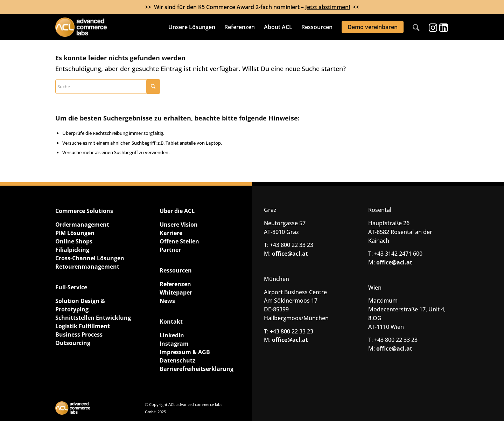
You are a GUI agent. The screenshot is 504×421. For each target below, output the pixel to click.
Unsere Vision (179, 225)
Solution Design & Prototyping (80, 305)
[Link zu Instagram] (433, 27)
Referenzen (175, 284)
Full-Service (71, 287)
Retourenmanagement (87, 267)
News (167, 301)
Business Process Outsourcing (79, 339)
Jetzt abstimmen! (328, 7)
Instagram (174, 344)
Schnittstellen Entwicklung (93, 318)
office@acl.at (290, 254)
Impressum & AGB (185, 352)
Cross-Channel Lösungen (90, 258)
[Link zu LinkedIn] (443, 27)
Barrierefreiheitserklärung (197, 369)
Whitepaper (176, 292)
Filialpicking (72, 250)
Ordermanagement (82, 225)
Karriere (171, 233)
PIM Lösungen (75, 233)
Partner (170, 250)
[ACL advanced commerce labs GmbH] (94, 27)
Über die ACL (177, 211)
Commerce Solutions (84, 211)
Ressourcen (176, 270)
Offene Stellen (179, 241)
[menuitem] (192, 27)
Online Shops (74, 241)
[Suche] (416, 27)
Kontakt (171, 322)
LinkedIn (172, 335)
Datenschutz (177, 360)
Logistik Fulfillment (83, 326)
